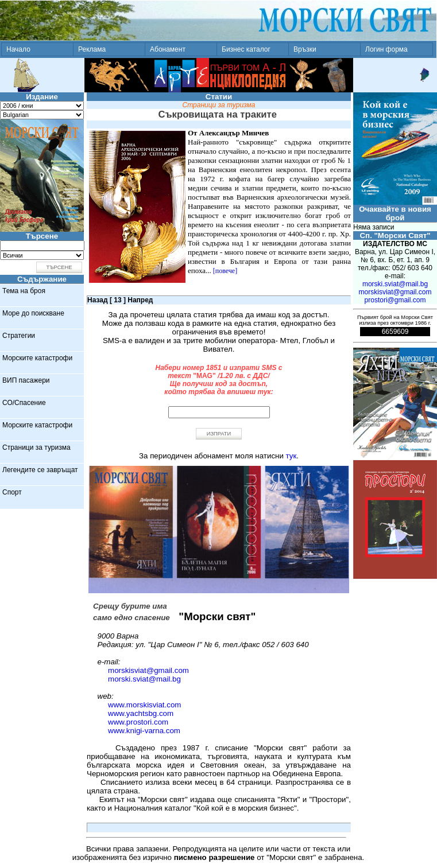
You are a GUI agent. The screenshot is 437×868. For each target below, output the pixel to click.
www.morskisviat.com (144, 705)
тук (291, 456)
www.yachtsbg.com (141, 713)
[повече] (225, 271)
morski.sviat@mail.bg (144, 679)
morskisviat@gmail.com (148, 670)
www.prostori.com (138, 722)
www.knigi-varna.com (144, 731)
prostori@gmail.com (395, 300)
